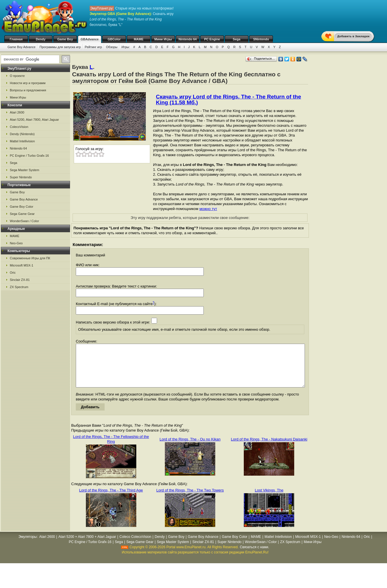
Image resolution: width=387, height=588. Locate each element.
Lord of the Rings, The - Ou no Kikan (190, 448)
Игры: (125, 47)
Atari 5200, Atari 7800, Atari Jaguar (34, 120)
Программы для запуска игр (60, 47)
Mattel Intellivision (22, 141)
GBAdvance (90, 39)
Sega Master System (24, 170)
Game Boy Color (21, 207)
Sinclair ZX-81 (20, 280)
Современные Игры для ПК (30, 258)
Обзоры (112, 47)
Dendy (41, 39)
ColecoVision (19, 127)
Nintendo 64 (188, 39)
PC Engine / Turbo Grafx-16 (29, 156)
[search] (30, 59)
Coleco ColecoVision (135, 545)
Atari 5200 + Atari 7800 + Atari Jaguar (87, 545)
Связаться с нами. (254, 556)
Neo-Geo (16, 243)
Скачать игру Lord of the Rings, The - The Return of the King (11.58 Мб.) (229, 100)
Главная (16, 39)
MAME (139, 39)
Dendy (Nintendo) (22, 134)
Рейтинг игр (93, 47)
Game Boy (65, 39)
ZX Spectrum (19, 287)
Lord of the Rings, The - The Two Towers (190, 499)
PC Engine (212, 39)
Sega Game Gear (22, 214)
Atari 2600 (17, 112)
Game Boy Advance (21, 47)
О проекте (17, 76)
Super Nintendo (21, 177)
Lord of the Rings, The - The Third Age (111, 499)
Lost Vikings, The (269, 499)
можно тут (208, 209)
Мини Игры (163, 39)
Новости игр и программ (28, 83)
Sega (237, 39)
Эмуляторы (28, 545)
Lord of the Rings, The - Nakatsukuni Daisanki (269, 448)
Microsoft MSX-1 (21, 265)
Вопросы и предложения (28, 90)
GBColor (114, 39)
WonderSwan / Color (24, 221)
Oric (13, 273)
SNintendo (261, 39)
